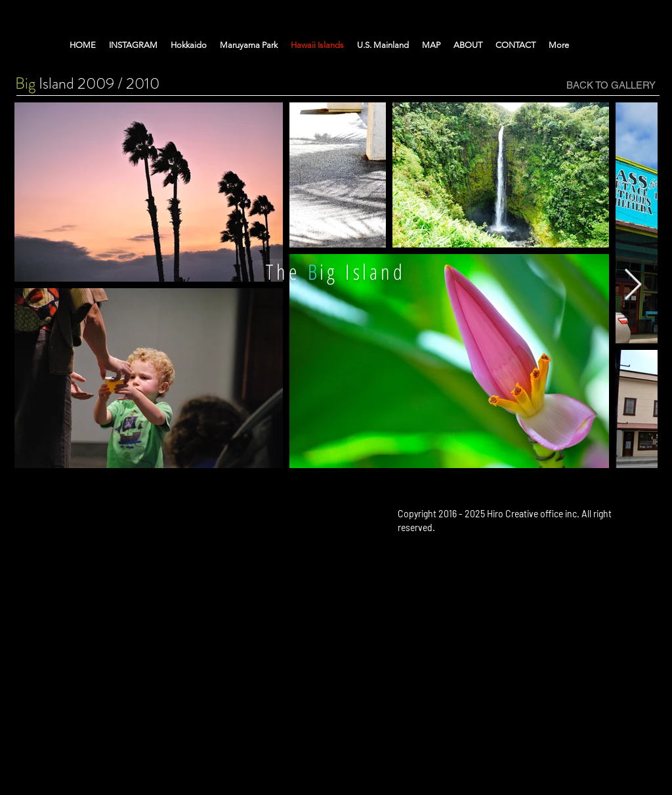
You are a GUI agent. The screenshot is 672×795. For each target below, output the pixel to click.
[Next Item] (633, 285)
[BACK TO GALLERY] (611, 85)
